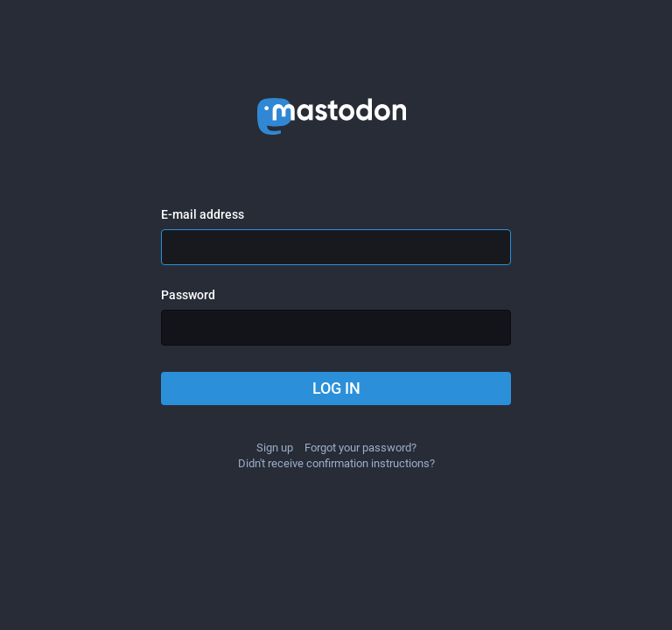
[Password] (336, 328)
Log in (336, 388)
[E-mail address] (336, 247)
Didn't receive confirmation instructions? (336, 463)
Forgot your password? (360, 448)
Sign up (275, 448)
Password (188, 295)
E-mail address (203, 214)
